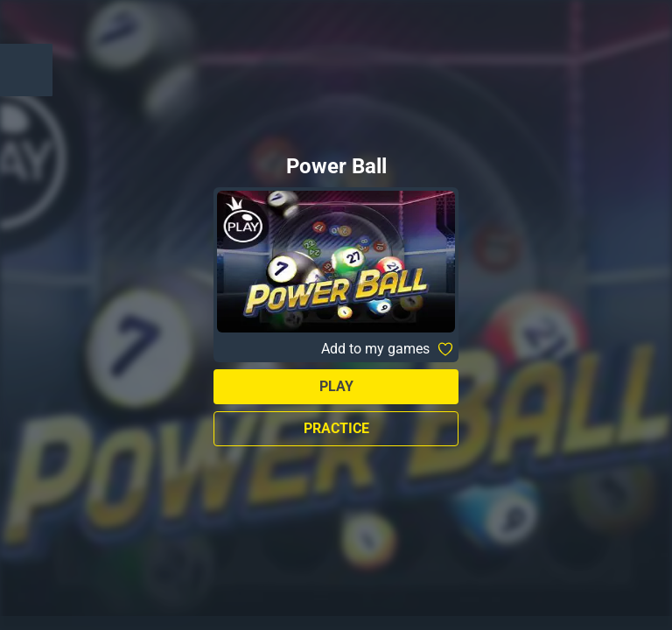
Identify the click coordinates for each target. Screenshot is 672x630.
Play (336, 386)
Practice (336, 428)
